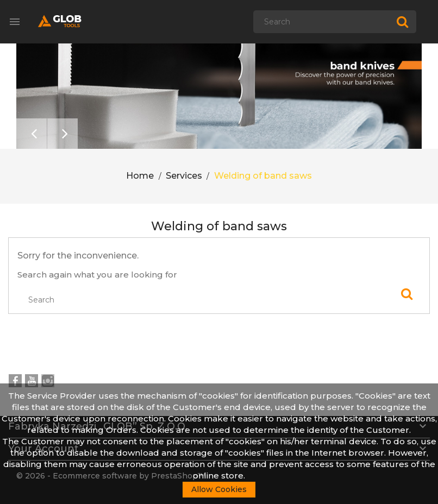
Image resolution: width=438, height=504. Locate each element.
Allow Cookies (219, 489)
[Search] (335, 22)
